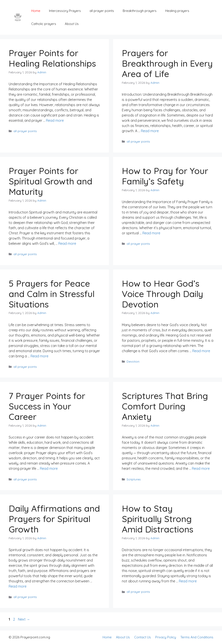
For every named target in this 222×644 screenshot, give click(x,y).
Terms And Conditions (197, 637)
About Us (72, 24)
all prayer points (102, 11)
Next (24, 619)
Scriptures (134, 479)
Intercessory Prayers (65, 11)
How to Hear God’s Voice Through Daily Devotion (162, 294)
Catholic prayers (44, 24)
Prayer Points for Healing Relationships (52, 58)
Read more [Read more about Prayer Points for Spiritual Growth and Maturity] (67, 243)
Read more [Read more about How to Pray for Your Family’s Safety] (151, 233)
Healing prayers (177, 11)
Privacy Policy (166, 637)
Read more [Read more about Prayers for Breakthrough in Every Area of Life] (150, 131)
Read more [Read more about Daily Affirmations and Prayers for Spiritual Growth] (18, 586)
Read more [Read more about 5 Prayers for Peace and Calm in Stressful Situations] (39, 356)
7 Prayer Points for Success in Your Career (47, 406)
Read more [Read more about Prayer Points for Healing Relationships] (55, 120)
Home (36, 11)
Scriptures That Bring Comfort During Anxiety (165, 406)
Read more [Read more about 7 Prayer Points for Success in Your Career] (49, 468)
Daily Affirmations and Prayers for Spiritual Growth (54, 519)
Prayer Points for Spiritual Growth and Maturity (51, 181)
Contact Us (143, 637)
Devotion (133, 361)
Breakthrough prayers (140, 11)
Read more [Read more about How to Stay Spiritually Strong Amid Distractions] (188, 581)
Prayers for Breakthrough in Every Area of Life (167, 63)
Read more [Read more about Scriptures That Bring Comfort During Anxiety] (201, 468)
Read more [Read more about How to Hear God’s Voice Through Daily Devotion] (201, 351)
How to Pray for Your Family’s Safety (165, 176)
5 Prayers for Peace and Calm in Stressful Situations (52, 294)
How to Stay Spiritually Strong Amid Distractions (158, 519)
